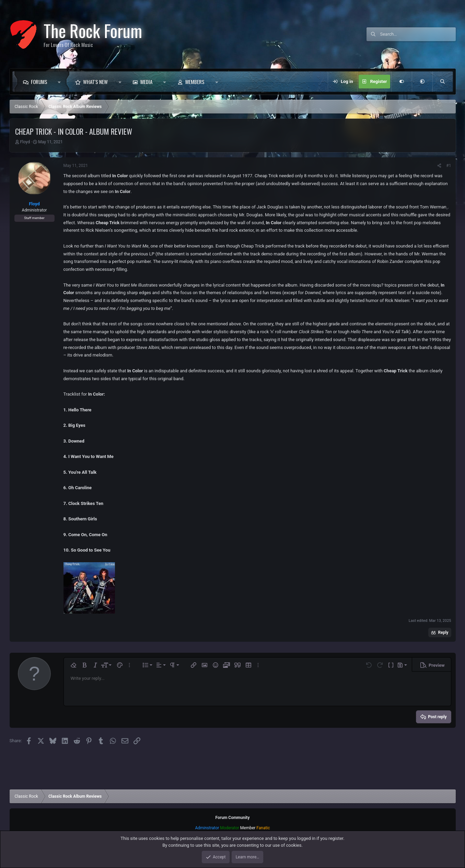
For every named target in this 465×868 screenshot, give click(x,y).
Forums (39, 82)
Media (146, 82)
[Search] (418, 34)
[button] (61, 82)
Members (195, 82)
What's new (95, 82)
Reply (443, 632)
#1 (449, 166)
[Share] (439, 166)
